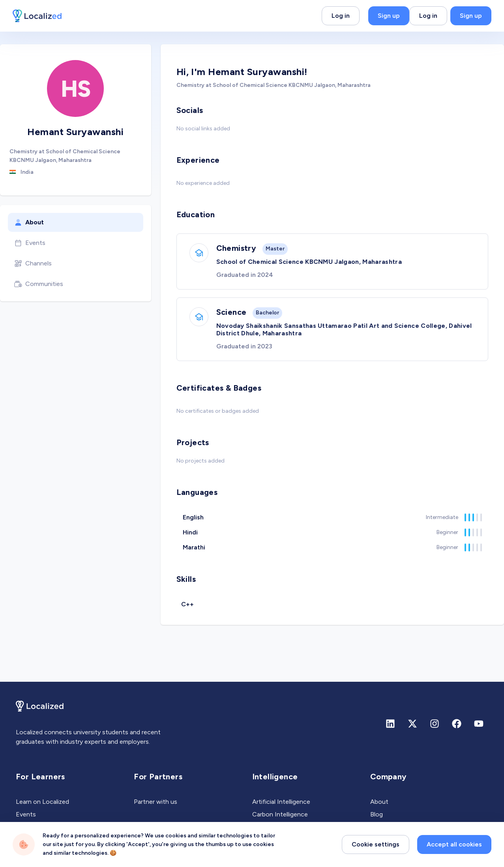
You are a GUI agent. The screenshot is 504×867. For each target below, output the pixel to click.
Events (30, 243)
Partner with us (156, 802)
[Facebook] (457, 724)
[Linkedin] (390, 724)
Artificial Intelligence (281, 802)
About (29, 222)
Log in (341, 16)
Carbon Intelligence (280, 814)
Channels (33, 263)
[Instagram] (435, 724)
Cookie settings (376, 844)
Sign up (389, 16)
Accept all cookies (454, 844)
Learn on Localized (42, 802)
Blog (377, 814)
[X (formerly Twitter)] (412, 724)
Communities (39, 284)
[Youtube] (479, 724)
